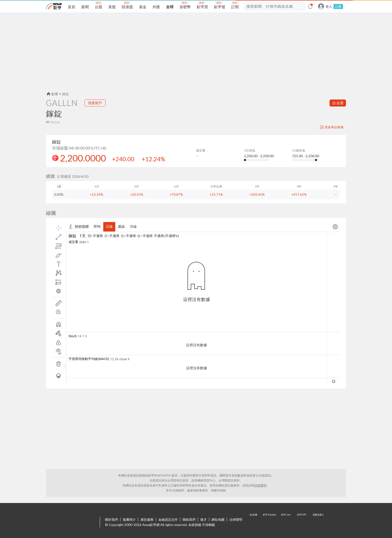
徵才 (203, 519)
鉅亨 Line (286, 522)
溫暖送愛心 (318, 522)
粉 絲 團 (254, 522)
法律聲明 (236, 519)
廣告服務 (147, 519)
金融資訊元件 (168, 519)
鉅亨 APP (302, 522)
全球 (52, 94)
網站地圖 (218, 519)
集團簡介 (129, 519)
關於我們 (111, 519)
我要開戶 (95, 103)
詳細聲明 (260, 485)
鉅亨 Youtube (270, 522)
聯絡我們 (189, 519)
